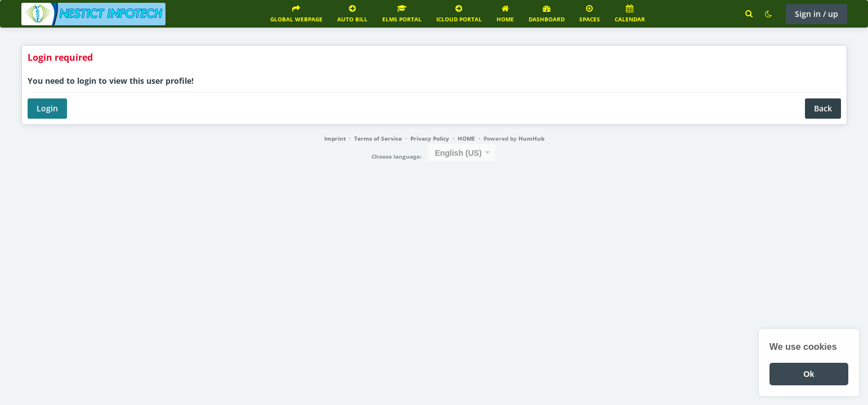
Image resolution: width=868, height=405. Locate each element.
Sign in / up (816, 14)
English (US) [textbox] (458, 153)
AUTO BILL (352, 14)
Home (505, 14)
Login (47, 108)
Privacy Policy (430, 138)
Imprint (335, 138)
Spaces (590, 14)
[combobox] (461, 153)
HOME (466, 138)
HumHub (531, 138)
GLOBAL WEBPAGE (296, 14)
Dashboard (547, 14)
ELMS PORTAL (402, 14)
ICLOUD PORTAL (459, 14)
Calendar (630, 14)
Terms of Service (378, 138)
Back (823, 108)
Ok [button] (809, 374)
